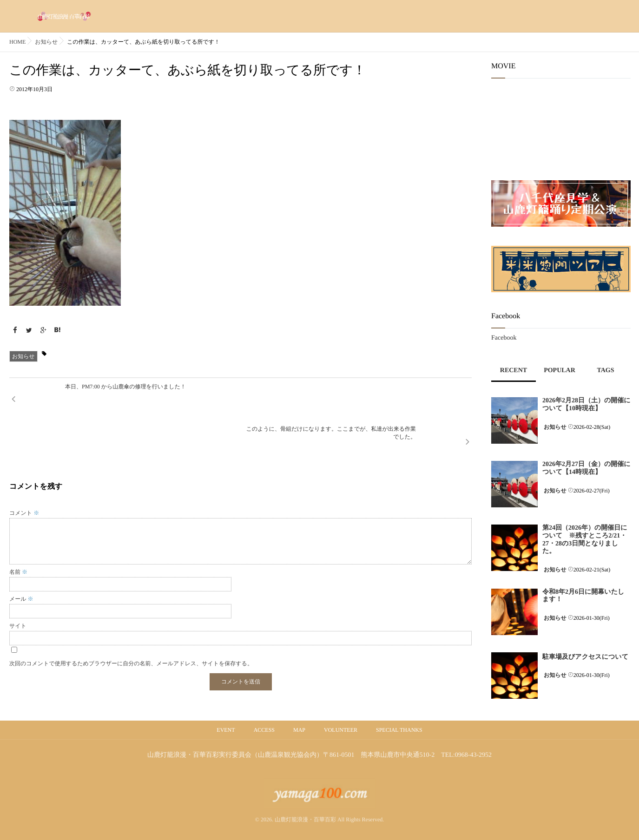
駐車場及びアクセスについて (585, 657)
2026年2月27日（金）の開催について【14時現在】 (586, 468)
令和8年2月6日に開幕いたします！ (583, 596)
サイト (18, 584)
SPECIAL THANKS (399, 730)
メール (21, 557)
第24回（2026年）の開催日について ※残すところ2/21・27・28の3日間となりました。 (585, 540)
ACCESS (264, 730)
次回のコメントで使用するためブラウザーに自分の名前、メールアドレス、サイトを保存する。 (131, 622)
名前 (18, 530)
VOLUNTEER (341, 730)
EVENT (226, 730)
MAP (299, 730)
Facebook (504, 338)
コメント (24, 471)
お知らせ (23, 356)
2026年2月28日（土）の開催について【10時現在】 (586, 405)
